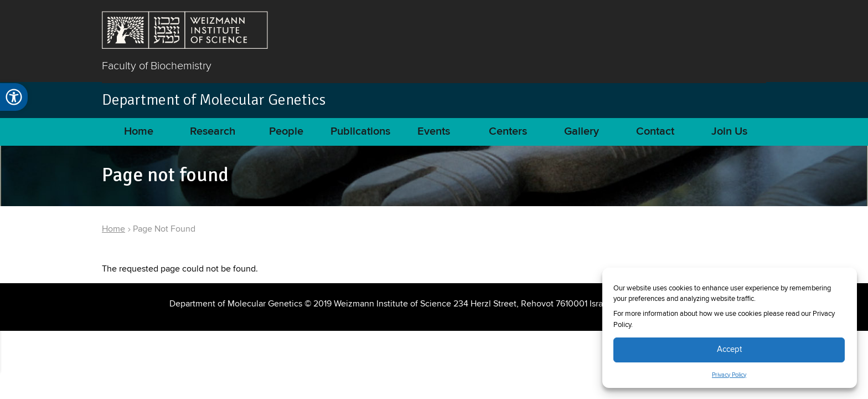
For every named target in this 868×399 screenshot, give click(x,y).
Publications (360, 132)
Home (139, 132)
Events (434, 132)
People (286, 132)
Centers (508, 132)
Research (213, 132)
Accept (729, 349)
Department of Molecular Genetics (214, 100)
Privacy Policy (729, 375)
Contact (655, 132)
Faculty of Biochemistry (157, 65)
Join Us (729, 132)
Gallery (582, 132)
